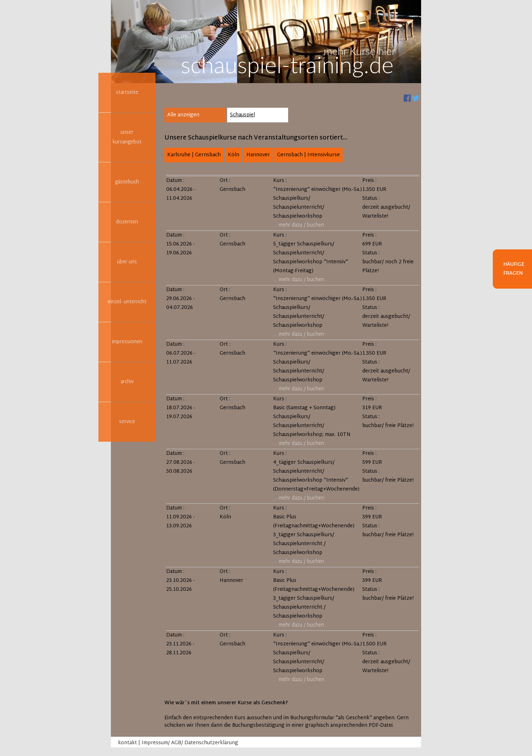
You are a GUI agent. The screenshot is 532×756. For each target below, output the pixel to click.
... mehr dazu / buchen (299, 225)
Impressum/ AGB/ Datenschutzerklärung (190, 743)
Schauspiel (242, 115)
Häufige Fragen (514, 269)
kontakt (127, 743)
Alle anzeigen (183, 115)
